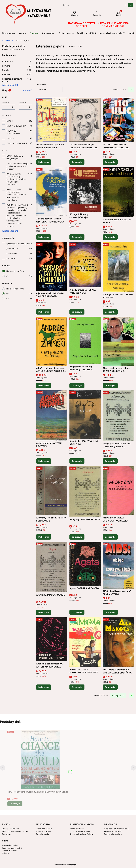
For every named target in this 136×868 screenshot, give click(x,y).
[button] (131, 5)
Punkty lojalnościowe (113, 834)
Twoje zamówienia (44, 829)
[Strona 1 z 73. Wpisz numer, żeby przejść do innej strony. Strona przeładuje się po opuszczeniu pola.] (120, 90)
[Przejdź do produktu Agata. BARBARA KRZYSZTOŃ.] (85, 564)
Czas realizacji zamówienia (82, 834)
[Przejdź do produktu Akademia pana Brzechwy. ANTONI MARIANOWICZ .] (52, 639)
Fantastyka (17, 61)
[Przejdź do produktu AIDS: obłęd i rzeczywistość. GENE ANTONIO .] (118, 565)
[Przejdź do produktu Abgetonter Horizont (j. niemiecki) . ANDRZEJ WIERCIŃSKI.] (85, 340)
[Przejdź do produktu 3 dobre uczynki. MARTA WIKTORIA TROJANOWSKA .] (52, 191)
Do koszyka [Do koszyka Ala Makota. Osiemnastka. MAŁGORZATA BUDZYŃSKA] (110, 687)
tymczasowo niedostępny (18, 244)
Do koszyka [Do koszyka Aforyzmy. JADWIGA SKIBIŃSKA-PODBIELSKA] (110, 537)
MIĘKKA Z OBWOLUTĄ (16, 126)
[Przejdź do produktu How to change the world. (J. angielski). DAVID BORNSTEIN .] (41, 759)
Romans (17, 66)
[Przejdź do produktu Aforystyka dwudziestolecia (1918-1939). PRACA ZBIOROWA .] (118, 416)
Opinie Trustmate (10, 851)
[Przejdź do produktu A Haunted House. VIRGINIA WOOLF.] (118, 192)
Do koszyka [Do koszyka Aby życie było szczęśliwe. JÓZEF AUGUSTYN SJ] (110, 386)
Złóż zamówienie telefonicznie (15, 831)
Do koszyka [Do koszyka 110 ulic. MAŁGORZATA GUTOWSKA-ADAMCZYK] (110, 162)
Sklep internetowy (65, 864)
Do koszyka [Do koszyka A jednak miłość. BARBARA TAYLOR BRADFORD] (44, 312)
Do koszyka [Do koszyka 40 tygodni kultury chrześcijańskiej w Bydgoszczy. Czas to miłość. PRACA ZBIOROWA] (77, 237)
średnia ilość (12, 253)
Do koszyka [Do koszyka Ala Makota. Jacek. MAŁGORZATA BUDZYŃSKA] (77, 687)
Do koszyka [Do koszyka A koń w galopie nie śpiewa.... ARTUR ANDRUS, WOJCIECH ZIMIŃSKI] (44, 386)
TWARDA (10, 138)
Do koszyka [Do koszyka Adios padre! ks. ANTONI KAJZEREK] (44, 461)
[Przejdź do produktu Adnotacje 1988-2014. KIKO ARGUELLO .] (85, 415)
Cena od (6, 102)
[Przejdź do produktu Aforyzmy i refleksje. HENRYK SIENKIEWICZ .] (52, 490)
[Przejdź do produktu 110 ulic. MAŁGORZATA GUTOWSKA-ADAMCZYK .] (118, 120)
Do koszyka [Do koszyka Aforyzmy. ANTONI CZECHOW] (77, 537)
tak (8, 294)
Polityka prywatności (113, 831)
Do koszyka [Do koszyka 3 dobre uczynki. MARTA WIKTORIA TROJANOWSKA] (44, 237)
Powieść (17, 74)
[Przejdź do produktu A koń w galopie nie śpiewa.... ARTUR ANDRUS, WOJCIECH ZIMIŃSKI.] (52, 341)
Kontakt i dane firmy (11, 845)
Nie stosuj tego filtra (15, 271)
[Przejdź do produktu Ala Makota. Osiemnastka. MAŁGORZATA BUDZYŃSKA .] (118, 642)
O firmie (6, 853)
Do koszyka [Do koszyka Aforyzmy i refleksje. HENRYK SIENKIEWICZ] (44, 537)
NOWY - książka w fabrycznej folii (15, 157)
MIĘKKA (10, 121)
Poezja (17, 70)
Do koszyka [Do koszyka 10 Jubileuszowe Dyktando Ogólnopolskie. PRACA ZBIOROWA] (44, 162)
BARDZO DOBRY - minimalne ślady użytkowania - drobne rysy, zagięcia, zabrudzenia (16, 179)
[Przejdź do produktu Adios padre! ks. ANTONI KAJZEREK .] (52, 415)
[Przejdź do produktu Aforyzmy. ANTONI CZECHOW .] (85, 491)
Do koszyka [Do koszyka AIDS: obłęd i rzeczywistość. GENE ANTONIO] (110, 612)
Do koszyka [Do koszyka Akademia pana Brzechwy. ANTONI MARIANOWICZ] (44, 687)
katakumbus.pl (8, 41)
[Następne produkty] (118, 696)
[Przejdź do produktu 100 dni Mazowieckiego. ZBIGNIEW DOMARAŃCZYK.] (85, 120)
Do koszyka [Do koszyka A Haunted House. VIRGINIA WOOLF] (110, 237)
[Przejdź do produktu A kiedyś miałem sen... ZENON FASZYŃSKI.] (118, 267)
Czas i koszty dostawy (80, 831)
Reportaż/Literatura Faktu (17, 80)
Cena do (23, 102)
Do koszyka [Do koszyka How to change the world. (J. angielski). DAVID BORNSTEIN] (15, 804)
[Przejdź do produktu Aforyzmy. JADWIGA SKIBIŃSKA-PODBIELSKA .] (118, 490)
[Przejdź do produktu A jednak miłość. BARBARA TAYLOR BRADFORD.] (52, 266)
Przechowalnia (42, 834)
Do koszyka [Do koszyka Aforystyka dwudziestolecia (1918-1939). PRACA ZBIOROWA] (110, 461)
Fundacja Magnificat (11, 848)
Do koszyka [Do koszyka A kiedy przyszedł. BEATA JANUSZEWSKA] (77, 312)
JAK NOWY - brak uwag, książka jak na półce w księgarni (17, 166)
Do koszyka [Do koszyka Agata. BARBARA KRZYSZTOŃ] (77, 612)
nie (8, 276)
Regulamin (7, 834)
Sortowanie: (41, 84)
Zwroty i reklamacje (11, 829)
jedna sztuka (12, 249)
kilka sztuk (11, 258)
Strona (115, 89)
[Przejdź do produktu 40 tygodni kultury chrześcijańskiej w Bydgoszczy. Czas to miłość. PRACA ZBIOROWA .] (85, 189)
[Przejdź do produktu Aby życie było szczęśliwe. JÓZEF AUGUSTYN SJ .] (118, 341)
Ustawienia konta (44, 831)
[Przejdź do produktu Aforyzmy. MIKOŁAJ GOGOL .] (52, 567)
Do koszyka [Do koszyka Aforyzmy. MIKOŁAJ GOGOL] (44, 612)
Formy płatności (77, 829)
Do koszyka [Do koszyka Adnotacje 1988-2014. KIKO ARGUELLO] (77, 461)
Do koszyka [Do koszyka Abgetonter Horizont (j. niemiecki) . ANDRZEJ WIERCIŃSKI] (77, 386)
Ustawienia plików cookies (116, 829)
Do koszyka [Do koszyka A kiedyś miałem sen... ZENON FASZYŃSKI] (110, 312)
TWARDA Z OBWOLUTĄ (17, 143)
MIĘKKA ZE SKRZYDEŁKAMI (13, 132)
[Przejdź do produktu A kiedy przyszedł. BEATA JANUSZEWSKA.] (85, 265)
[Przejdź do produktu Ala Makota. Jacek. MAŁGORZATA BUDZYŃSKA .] (85, 642)
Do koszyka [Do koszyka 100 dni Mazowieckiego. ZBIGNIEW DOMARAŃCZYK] (77, 162)
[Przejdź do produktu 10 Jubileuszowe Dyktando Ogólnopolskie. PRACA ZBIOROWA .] (52, 120)
